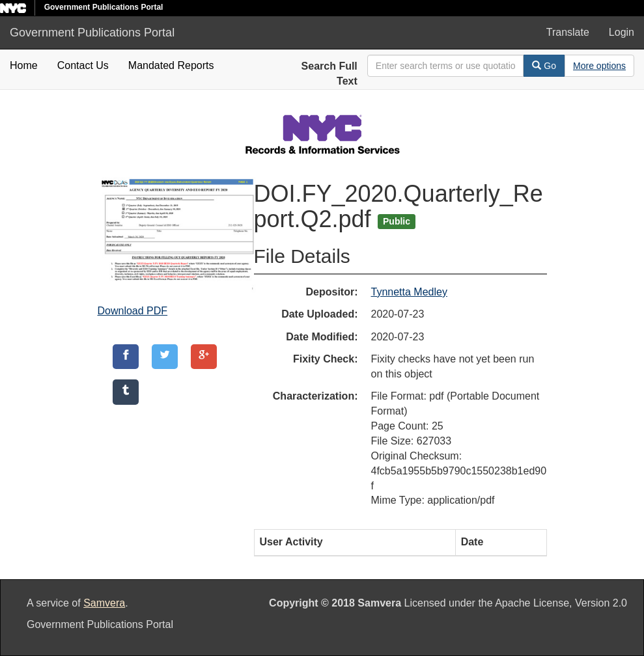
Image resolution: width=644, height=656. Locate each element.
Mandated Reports (171, 65)
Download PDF (133, 311)
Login (622, 32)
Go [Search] (544, 66)
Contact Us (83, 65)
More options (599, 66)
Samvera (104, 603)
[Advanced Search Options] (599, 66)
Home (24, 65)
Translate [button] (568, 32)
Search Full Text (329, 74)
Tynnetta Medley (409, 292)
